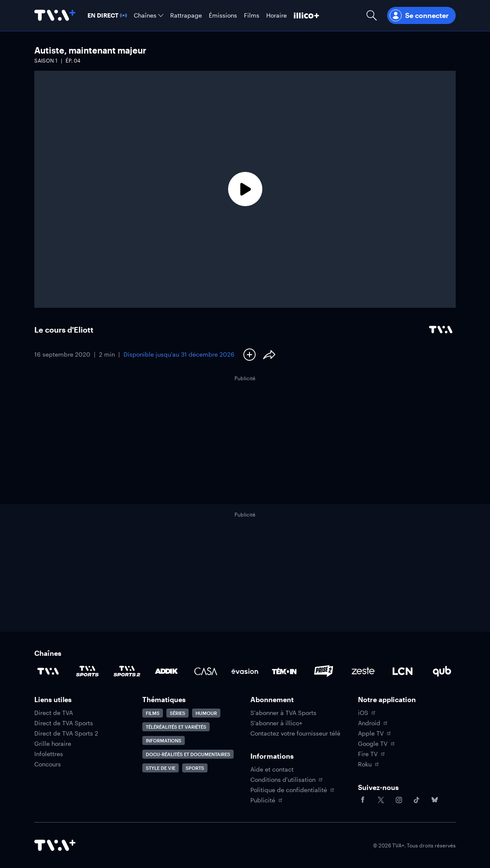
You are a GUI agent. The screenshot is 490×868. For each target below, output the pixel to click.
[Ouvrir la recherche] (372, 15)
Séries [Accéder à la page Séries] (177, 713)
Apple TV (374, 733)
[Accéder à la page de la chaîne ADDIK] (166, 671)
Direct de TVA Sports (64, 723)
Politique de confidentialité (292, 790)
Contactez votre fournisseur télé (295, 733)
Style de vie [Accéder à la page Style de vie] (161, 768)
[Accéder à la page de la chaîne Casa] (206, 671)
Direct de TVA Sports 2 (66, 733)
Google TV (376, 744)
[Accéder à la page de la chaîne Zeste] (363, 671)
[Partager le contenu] (269, 354)
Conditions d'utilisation (286, 780)
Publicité (266, 800)
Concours (48, 764)
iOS (367, 713)
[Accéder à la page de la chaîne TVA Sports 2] (127, 671)
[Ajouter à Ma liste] (250, 354)
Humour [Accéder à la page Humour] (206, 713)
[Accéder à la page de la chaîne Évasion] (245, 671)
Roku (368, 764)
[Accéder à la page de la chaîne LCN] (403, 671)
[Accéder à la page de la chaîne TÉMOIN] (284, 671)
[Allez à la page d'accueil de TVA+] (55, 15)
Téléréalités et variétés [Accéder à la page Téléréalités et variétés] (176, 727)
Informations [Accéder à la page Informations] (164, 740)
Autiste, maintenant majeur (90, 50)
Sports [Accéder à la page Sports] (195, 768)
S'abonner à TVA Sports (283, 713)
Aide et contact (272, 769)
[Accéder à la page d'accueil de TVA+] (55, 845)
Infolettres (49, 754)
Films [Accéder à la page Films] (153, 713)
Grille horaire (53, 744)
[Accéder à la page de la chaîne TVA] (48, 671)
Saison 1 (46, 60)
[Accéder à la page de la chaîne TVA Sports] (87, 671)
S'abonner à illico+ (276, 723)
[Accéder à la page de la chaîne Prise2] (324, 671)
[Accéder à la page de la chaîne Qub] (442, 671)
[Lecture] (245, 189)
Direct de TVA (54, 713)
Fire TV (371, 754)
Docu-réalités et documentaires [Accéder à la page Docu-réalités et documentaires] (188, 754)
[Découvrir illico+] (307, 15)
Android (373, 723)
